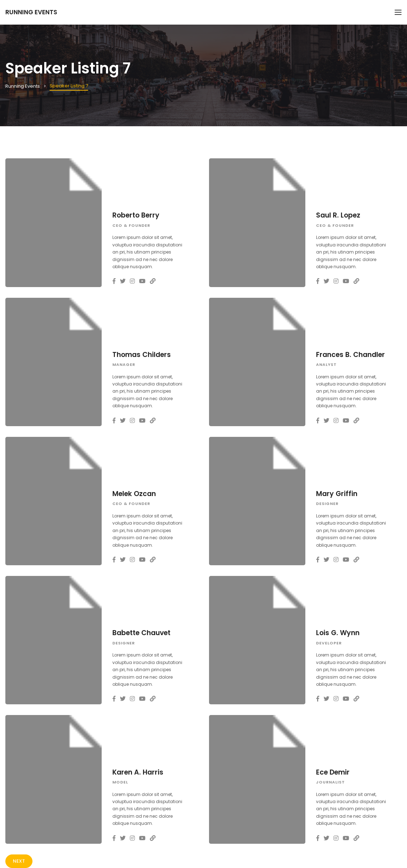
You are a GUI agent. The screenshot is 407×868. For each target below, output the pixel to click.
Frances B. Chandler (350, 355)
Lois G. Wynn (338, 633)
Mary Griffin (337, 494)
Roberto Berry (136, 215)
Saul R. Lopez (338, 215)
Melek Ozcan (134, 494)
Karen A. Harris (138, 772)
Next (19, 861)
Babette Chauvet (141, 633)
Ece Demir (333, 772)
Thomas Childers (142, 355)
